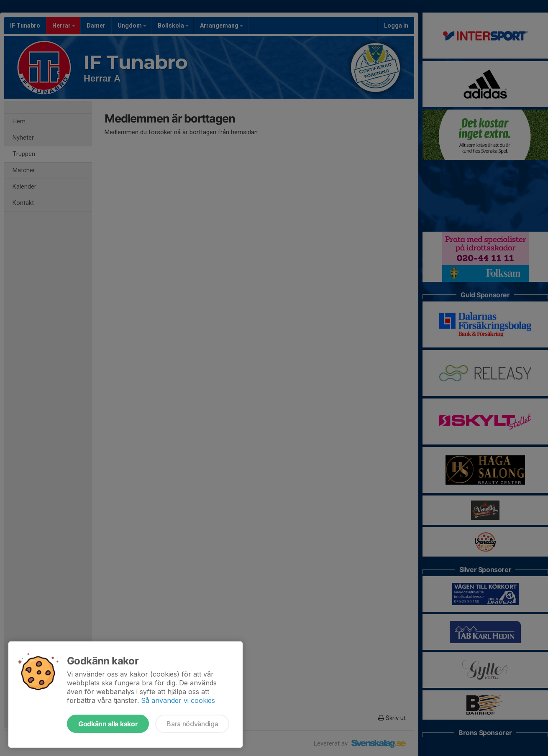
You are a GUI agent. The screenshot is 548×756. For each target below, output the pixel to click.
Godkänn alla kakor (108, 724)
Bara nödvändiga (192, 724)
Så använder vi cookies (178, 700)
